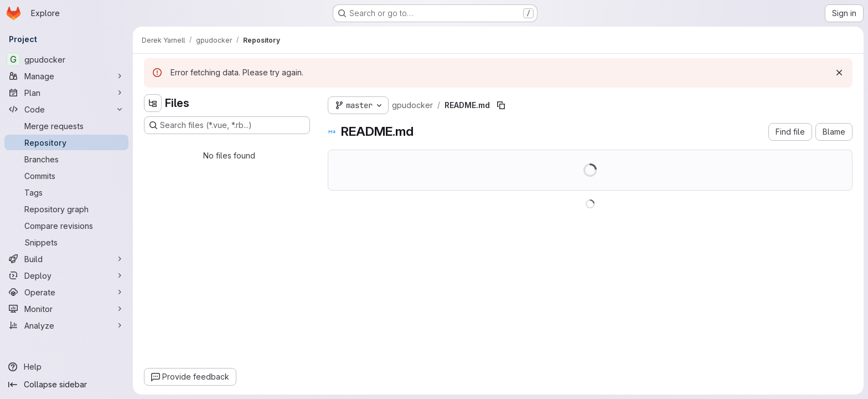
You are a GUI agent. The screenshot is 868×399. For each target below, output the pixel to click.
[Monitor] (66, 309)
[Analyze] (66, 325)
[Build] (66, 259)
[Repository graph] (66, 209)
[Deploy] (66, 275)
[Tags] (66, 192)
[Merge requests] (66, 126)
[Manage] (66, 76)
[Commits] (66, 176)
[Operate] (66, 292)
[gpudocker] (66, 59)
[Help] (66, 367)
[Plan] (66, 93)
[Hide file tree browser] (153, 103)
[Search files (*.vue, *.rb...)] (227, 125)
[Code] (66, 109)
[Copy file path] (501, 105)
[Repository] (66, 142)
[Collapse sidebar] (66, 385)
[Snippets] (66, 242)
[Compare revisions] (66, 226)
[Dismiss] (839, 73)
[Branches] (66, 159)
